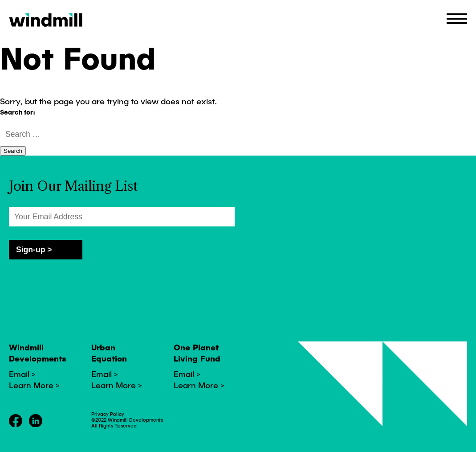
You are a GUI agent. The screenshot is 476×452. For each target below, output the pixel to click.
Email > (22, 374)
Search (13, 151)
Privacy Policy (108, 414)
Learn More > (34, 385)
